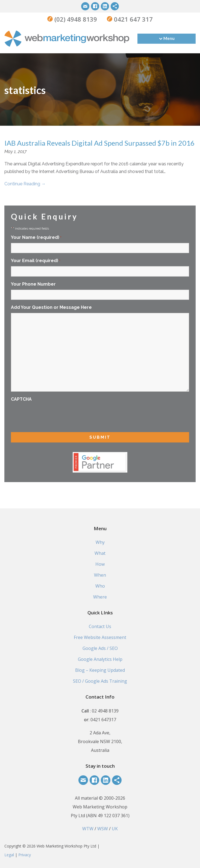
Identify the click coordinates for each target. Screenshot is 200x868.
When (100, 575)
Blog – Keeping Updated (100, 670)
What (100, 553)
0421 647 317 (133, 19)
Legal (9, 855)
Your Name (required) (36, 238)
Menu (169, 38)
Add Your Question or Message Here (51, 307)
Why (100, 542)
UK (115, 829)
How (100, 564)
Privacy (25, 855)
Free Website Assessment (100, 637)
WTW (88, 829)
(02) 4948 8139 (75, 19)
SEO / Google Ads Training (100, 681)
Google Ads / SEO (100, 648)
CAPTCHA (21, 399)
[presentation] (52, 415)
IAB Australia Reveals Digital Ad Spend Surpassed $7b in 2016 (99, 143)
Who (100, 586)
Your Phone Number (33, 284)
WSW (103, 829)
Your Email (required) (36, 261)
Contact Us (100, 626)
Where (100, 597)
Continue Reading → (25, 184)
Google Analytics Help (100, 659)
